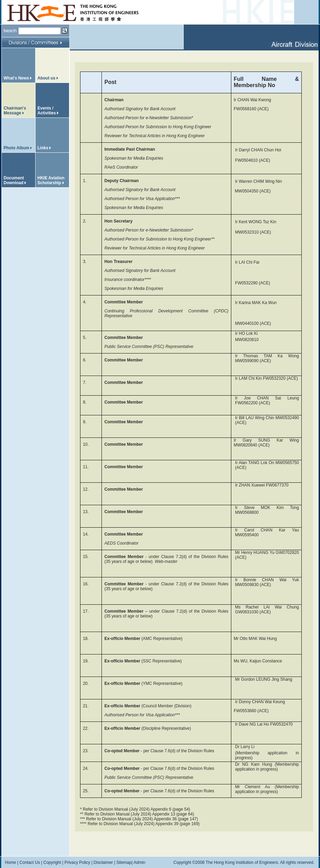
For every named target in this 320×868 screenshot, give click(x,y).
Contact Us (30, 862)
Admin (139, 862)
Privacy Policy (77, 862)
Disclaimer (103, 862)
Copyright (52, 862)
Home (11, 862)
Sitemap (124, 862)
